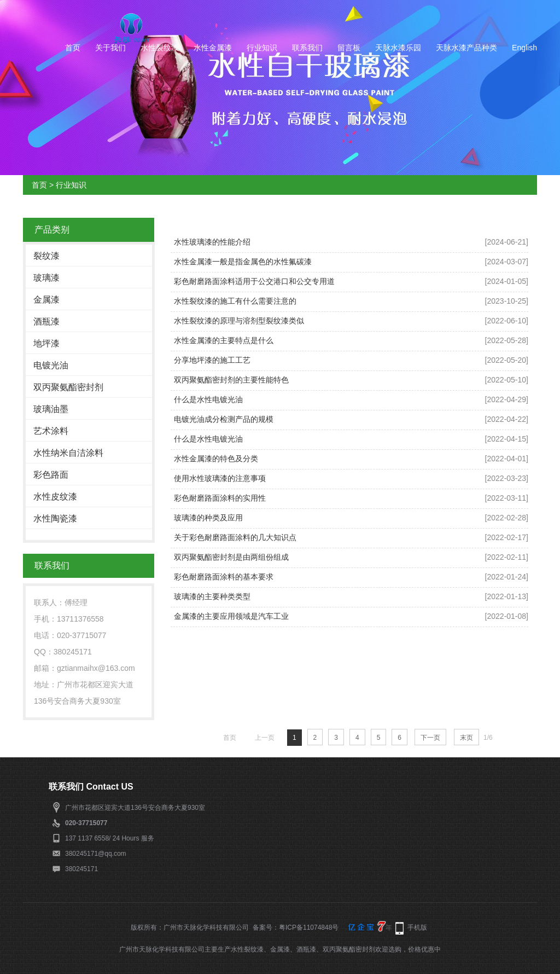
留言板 (349, 48)
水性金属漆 (213, 48)
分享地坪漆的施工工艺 (212, 360)
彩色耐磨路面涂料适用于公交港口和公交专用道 (254, 281)
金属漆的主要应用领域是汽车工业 (231, 616)
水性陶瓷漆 (55, 518)
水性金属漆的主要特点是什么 (224, 340)
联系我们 (307, 48)
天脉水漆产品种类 (466, 48)
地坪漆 (46, 343)
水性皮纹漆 (55, 497)
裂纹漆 (46, 256)
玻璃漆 (46, 278)
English (524, 48)
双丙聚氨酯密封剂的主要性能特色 (231, 380)
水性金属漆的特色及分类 (216, 459)
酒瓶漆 (46, 321)
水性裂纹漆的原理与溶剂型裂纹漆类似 (239, 321)
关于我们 (110, 48)
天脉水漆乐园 (398, 48)
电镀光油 (51, 365)
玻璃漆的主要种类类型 (212, 596)
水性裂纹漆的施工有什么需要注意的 (235, 301)
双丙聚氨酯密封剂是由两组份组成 (231, 557)
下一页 (430, 738)
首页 (73, 48)
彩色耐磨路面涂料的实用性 (220, 498)
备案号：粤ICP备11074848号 (296, 927)
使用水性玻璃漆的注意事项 (220, 478)
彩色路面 (51, 475)
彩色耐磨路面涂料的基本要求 (224, 577)
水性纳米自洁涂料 (68, 453)
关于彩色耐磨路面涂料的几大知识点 (235, 537)
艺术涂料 (51, 431)
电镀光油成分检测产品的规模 (224, 419)
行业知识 (262, 48)
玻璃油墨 (51, 409)
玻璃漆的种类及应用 (208, 518)
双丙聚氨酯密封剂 (68, 387)
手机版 (417, 927)
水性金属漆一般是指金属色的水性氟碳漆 (243, 262)
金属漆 (46, 300)
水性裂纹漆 (160, 48)
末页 (466, 738)
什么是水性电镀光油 (208, 399)
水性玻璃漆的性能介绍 (212, 242)
